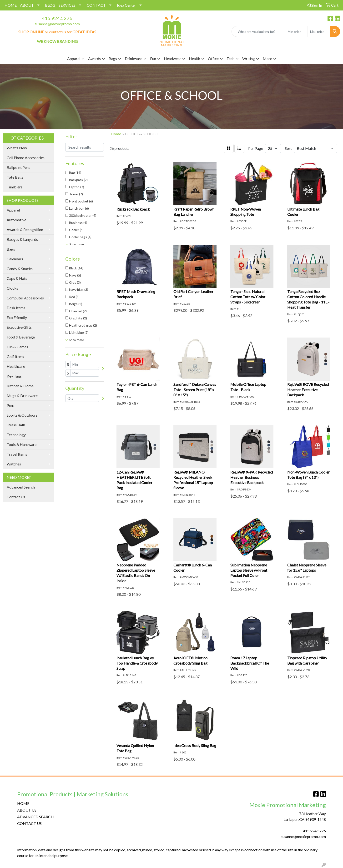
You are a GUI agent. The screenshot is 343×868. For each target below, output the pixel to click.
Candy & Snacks (20, 269)
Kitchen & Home (20, 386)
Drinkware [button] (134, 58)
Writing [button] (249, 58)
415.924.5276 (57, 18)
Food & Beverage (21, 337)
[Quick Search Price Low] (296, 31)
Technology (16, 435)
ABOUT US (27, 810)
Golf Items (15, 356)
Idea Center (126, 5)
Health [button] (194, 58)
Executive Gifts (19, 327)
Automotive (16, 220)
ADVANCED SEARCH (35, 817)
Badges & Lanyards (22, 239)
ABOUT (27, 5)
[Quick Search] (258, 31)
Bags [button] (113, 58)
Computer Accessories (25, 298)
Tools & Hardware (22, 444)
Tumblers (15, 187)
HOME (11, 5)
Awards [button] (94, 58)
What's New (17, 148)
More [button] (267, 58)
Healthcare (16, 366)
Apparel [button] (74, 58)
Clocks (12, 288)
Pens (11, 405)
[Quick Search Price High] (319, 31)
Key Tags (14, 376)
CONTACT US (29, 823)
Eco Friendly (17, 317)
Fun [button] (153, 58)
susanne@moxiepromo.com (57, 24)
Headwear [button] (172, 58)
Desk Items (16, 308)
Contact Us (16, 497)
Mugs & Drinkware (22, 396)
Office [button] (213, 58)
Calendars (15, 259)
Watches (14, 464)
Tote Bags (15, 177)
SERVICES (67, 5)
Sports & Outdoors (22, 415)
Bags (11, 249)
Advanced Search (21, 487)
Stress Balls (16, 425)
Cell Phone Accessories (26, 158)
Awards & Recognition (25, 230)
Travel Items (17, 454)
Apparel (13, 210)
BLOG (50, 5)
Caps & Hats (17, 278)
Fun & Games (17, 347)
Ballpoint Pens (18, 167)
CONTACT (96, 5)
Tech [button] (230, 58)
